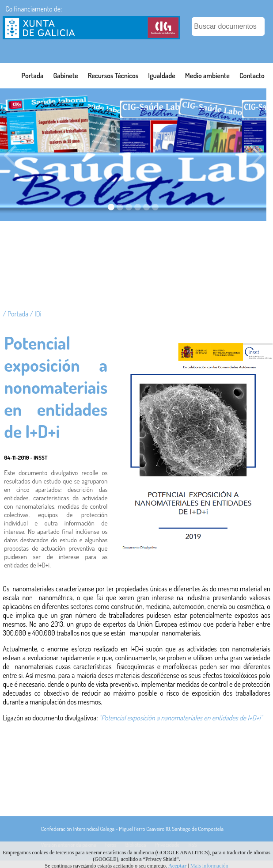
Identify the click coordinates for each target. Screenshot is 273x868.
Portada (33, 76)
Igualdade (162, 76)
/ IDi (35, 314)
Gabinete (65, 76)
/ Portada (16, 314)
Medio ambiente (207, 76)
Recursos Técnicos (113, 76)
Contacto (252, 76)
